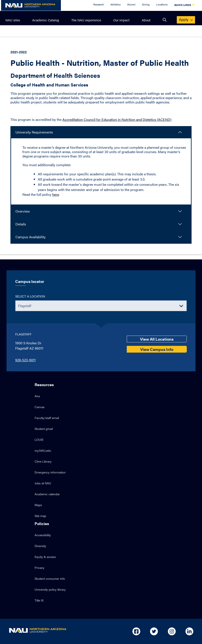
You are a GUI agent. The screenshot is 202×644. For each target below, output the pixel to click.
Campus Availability (31, 237)
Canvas (40, 407)
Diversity (40, 546)
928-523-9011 (25, 360)
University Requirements (34, 132)
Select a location (30, 296)
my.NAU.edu (43, 450)
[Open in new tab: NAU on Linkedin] (189, 631)
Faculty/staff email (47, 418)
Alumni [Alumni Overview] (131, 4)
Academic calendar (47, 494)
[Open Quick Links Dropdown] (184, 5)
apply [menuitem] (186, 19)
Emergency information (50, 472)
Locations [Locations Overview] (162, 4)
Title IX (39, 600)
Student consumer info (50, 578)
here (56, 194)
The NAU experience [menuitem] (86, 20)
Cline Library (43, 461)
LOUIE (39, 439)
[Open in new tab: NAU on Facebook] (136, 631)
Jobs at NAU (43, 483)
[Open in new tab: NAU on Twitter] (154, 631)
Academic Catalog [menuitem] (46, 20)
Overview (23, 211)
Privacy (39, 568)
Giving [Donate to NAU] (146, 4)
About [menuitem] (146, 20)
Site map (40, 516)
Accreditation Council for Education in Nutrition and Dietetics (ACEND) (117, 119)
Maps (38, 505)
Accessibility (43, 535)
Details (21, 224)
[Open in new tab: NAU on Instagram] (172, 631)
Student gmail (44, 429)
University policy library (50, 589)
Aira (37, 396)
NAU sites (13, 20)
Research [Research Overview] (99, 4)
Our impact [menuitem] (121, 20)
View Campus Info (157, 349)
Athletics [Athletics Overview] (116, 4)
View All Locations (157, 339)
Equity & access (45, 557)
